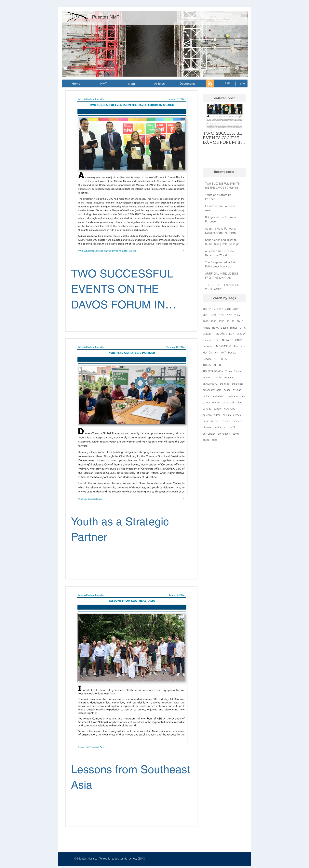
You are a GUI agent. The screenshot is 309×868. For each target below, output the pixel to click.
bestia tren (218, 396)
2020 (206, 315)
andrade (229, 378)
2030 (213, 322)
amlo (219, 378)
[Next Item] (240, 116)
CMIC (243, 328)
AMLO (240, 322)
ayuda (227, 390)
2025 (206, 322)
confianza (220, 428)
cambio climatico (232, 403)
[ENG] (242, 84)
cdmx (217, 415)
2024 (237, 315)
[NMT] (104, 84)
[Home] (76, 84)
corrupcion (209, 434)
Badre (224, 328)
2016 (212, 309)
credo (206, 440)
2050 (221, 322)
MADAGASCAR (223, 346)
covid (236, 434)
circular (238, 421)
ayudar (237, 390)
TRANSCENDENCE (213, 365)
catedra (207, 415)
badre (206, 396)
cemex (237, 415)
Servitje (207, 359)
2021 (213, 315)
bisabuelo (232, 396)
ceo (217, 421)
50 (228, 322)
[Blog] (131, 84)
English (241, 334)
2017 (220, 309)
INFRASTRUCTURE (232, 340)
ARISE (206, 328)
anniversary (210, 384)
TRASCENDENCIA (213, 372)
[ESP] (227, 83)
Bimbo (234, 328)
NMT (223, 353)
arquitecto (237, 384)
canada (207, 409)
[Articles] (159, 84)
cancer (218, 409)
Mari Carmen (210, 353)
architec (224, 384)
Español (208, 340)
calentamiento (211, 403)
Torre (228, 372)
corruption (224, 434)
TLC (216, 359)
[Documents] (187, 84)
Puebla (232, 353)
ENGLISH (208, 334)
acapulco (208, 378)
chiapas (226, 421)
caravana (230, 409)
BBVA (215, 328)
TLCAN (225, 359)
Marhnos (239, 346)
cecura (227, 415)
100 (205, 309)
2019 (236, 309)
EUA (232, 334)
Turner (238, 372)
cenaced (208, 421)
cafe (242, 396)
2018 (228, 309)
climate (207, 428)
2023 (229, 315)
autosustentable (212, 390)
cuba (215, 440)
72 (233, 322)
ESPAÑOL (221, 334)
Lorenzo (208, 346)
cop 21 (231, 428)
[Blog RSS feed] (210, 84)
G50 (217, 340)
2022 (221, 315)
